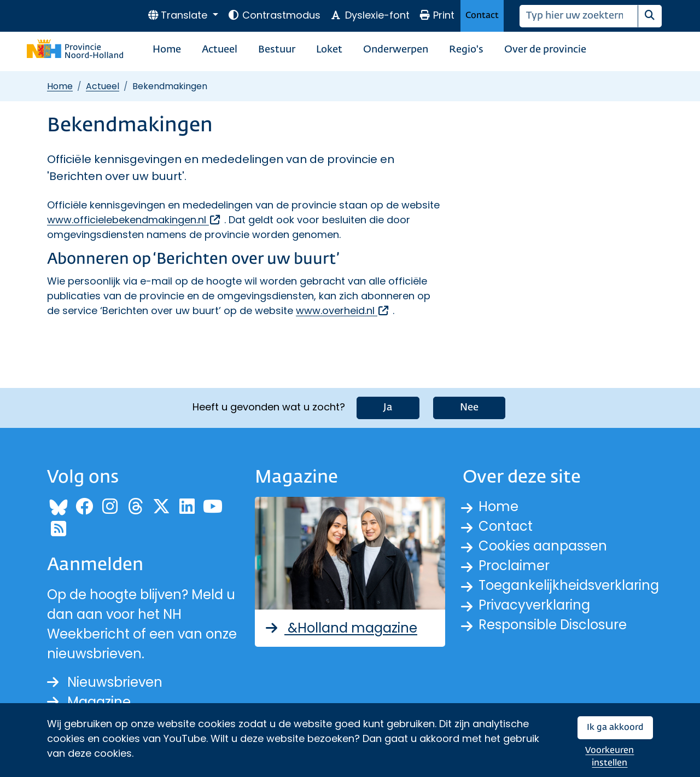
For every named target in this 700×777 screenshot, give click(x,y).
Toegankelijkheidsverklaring (569, 585)
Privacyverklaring (534, 605)
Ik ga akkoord (615, 727)
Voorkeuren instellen (609, 757)
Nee (469, 408)
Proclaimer (514, 566)
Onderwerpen (396, 50)
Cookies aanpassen (543, 546)
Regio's (466, 50)
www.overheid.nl (343, 311)
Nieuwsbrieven (105, 682)
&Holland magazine (340, 628)
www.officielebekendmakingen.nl (134, 220)
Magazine (89, 702)
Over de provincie (545, 50)
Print (437, 15)
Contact (482, 16)
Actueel (220, 50)
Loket (329, 50)
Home (167, 50)
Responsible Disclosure (553, 625)
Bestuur (277, 50)
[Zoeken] (579, 16)
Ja (388, 408)
